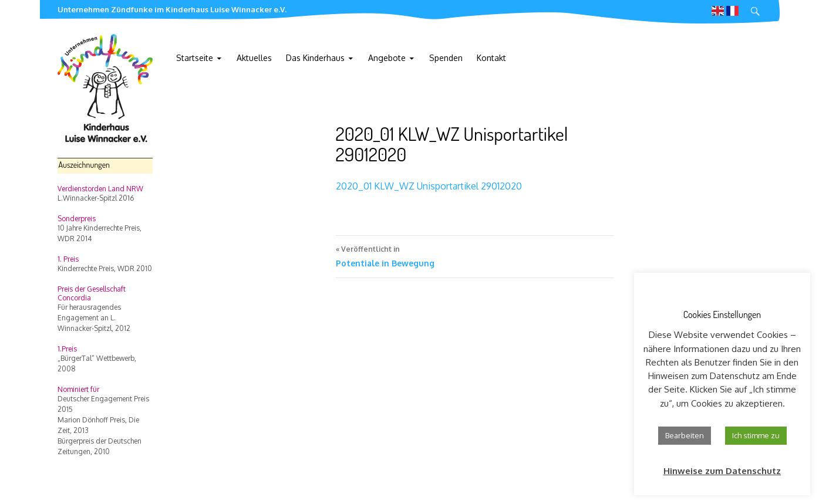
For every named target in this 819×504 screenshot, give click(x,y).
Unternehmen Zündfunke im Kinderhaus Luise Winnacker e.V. (172, 9)
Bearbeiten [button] (685, 435)
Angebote (387, 58)
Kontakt (491, 58)
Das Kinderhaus (315, 58)
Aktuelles (254, 58)
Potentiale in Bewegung (475, 255)
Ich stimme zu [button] (756, 435)
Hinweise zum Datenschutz (722, 471)
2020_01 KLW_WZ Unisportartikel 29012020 (429, 186)
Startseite (195, 58)
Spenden (446, 58)
